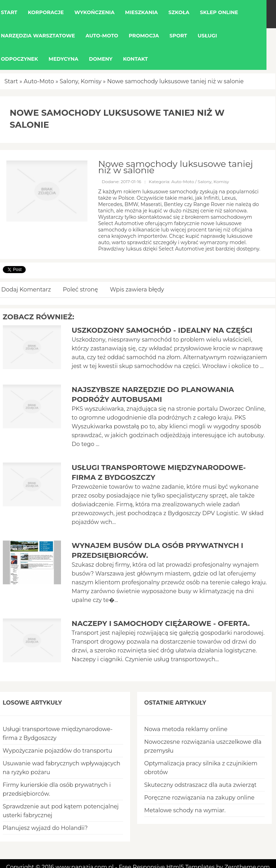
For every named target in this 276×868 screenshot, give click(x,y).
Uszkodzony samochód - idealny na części (162, 330)
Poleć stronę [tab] (80, 290)
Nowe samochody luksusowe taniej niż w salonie (175, 81)
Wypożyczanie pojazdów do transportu (58, 751)
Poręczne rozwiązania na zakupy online (199, 798)
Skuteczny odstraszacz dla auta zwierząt (200, 785)
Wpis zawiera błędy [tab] (137, 290)
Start (11, 81)
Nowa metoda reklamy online (186, 729)
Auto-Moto (39, 81)
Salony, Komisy (81, 81)
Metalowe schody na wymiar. (185, 810)
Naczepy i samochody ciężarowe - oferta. (161, 623)
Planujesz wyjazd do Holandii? (45, 828)
